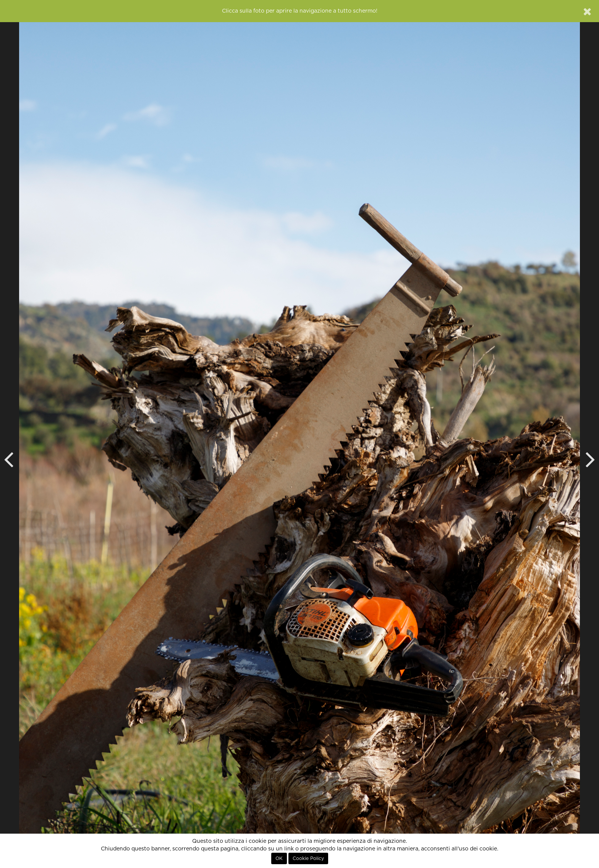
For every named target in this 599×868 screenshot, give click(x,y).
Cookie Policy (308, 858)
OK (279, 858)
